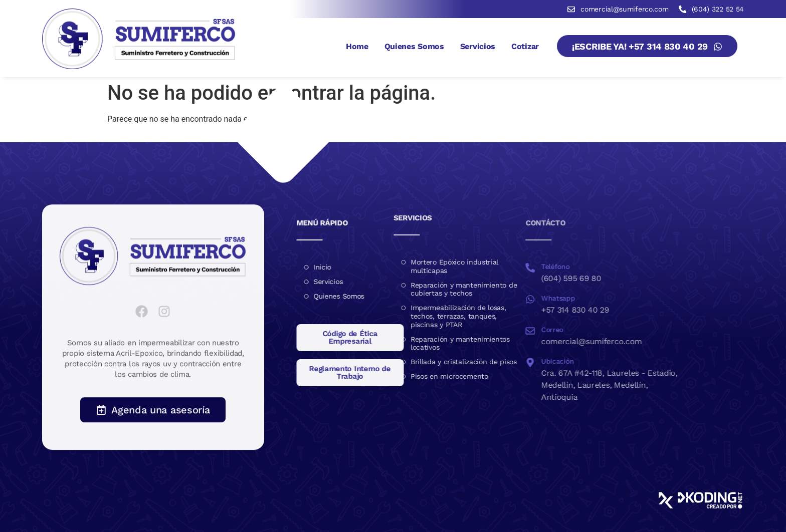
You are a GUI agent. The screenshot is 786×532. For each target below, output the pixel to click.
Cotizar (525, 46)
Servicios (478, 46)
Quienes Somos (414, 46)
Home (357, 46)
